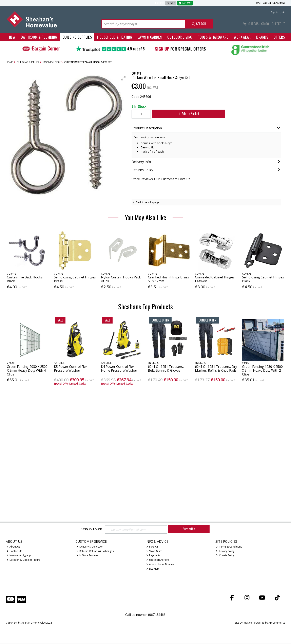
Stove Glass (154, 551)
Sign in (274, 12)
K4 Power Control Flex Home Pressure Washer (119, 369)
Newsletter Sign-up (19, 556)
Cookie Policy (225, 556)
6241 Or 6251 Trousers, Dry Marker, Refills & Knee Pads (216, 369)
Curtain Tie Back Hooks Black (25, 279)
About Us (14, 547)
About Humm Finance (160, 565)
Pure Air (152, 547)
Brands (262, 37)
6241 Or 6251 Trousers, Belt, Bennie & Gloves (166, 369)
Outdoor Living (180, 37)
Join (283, 12)
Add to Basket (186, 114)
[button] (123, 78)
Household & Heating (115, 37)
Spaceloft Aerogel (158, 560)
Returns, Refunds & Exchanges (95, 551)
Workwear (242, 37)
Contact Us (14, 551)
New (12, 37)
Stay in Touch (92, 529)
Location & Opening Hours (23, 560)
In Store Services (87, 556)
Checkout (278, 24)
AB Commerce (277, 623)
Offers (279, 37)
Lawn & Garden (150, 37)
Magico (248, 623)
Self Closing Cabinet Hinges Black (263, 279)
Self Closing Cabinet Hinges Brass (75, 279)
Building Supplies (77, 37)
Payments (153, 556)
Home (257, 3)
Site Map (153, 569)
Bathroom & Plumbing (39, 37)
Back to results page (148, 202)
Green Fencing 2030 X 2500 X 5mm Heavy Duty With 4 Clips (27, 370)
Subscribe (189, 529)
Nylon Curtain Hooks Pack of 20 (121, 279)
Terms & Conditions (229, 547)
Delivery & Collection (90, 547)
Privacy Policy (225, 551)
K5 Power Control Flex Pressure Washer (71, 369)
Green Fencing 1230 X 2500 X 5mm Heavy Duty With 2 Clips (262, 370)
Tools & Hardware (213, 37)
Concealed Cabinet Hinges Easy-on (215, 279)
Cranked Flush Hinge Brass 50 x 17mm (168, 279)
